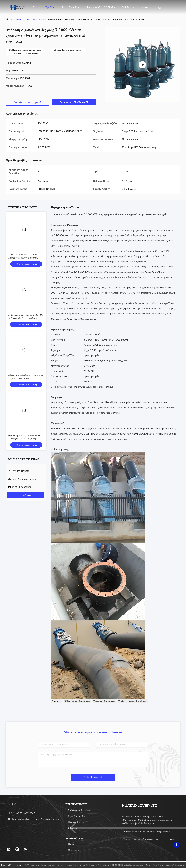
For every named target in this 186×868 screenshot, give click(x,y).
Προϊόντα (50, 7)
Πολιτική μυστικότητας (11, 865)
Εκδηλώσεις (128, 7)
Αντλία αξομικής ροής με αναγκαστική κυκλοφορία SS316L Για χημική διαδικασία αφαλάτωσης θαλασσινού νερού (26, 439)
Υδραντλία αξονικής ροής (104, 701)
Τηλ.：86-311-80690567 (21, 813)
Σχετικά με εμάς (71, 7)
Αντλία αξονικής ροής (36, 19)
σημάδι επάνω (171, 839)
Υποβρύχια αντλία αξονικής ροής (133, 701)
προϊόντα (20, 19)
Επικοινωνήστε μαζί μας (101, 7)
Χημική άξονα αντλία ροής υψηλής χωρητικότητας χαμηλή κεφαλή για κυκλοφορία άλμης (23, 258)
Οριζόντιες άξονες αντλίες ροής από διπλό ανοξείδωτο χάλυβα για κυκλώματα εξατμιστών (26, 318)
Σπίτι (36, 7)
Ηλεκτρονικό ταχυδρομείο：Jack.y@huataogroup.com (34, 819)
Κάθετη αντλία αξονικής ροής (78, 701)
